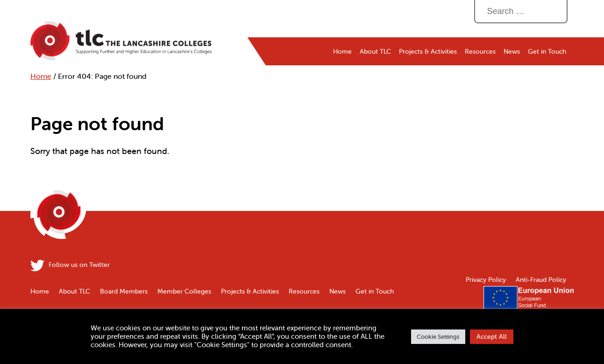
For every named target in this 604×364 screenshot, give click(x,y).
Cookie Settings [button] (438, 337)
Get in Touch (547, 51)
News (512, 51)
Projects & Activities (428, 51)
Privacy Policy (486, 280)
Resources (480, 51)
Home (41, 76)
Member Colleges (184, 291)
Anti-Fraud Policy (541, 280)
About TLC (375, 51)
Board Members (124, 291)
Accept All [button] (492, 336)
